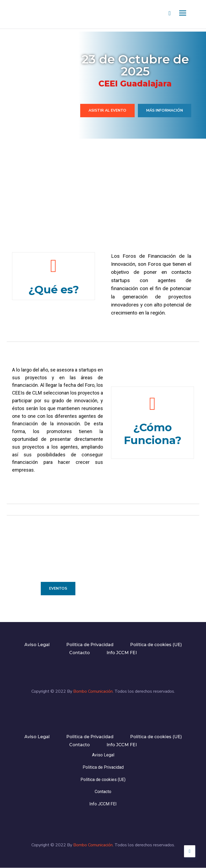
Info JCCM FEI (122, 653)
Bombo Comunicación (93, 691)
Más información (165, 110)
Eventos (58, 588)
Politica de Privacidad (90, 645)
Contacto (80, 653)
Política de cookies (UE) (156, 645)
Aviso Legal (37, 645)
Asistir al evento (107, 110)
